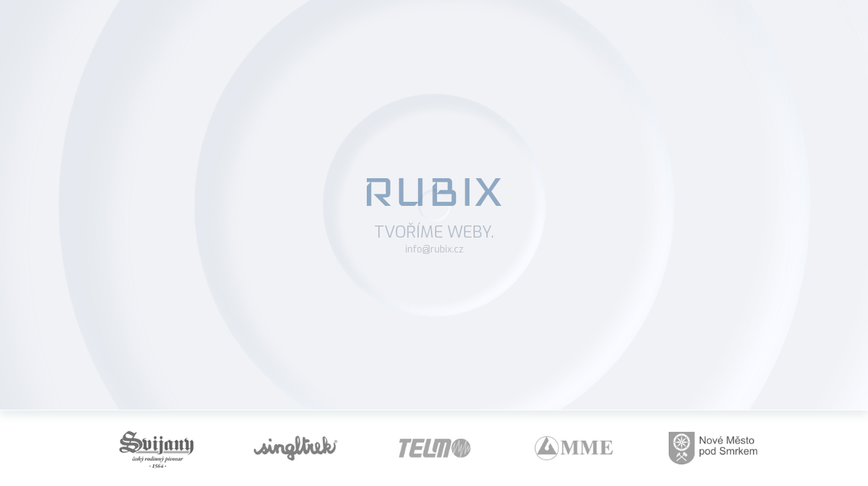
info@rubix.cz (434, 249)
